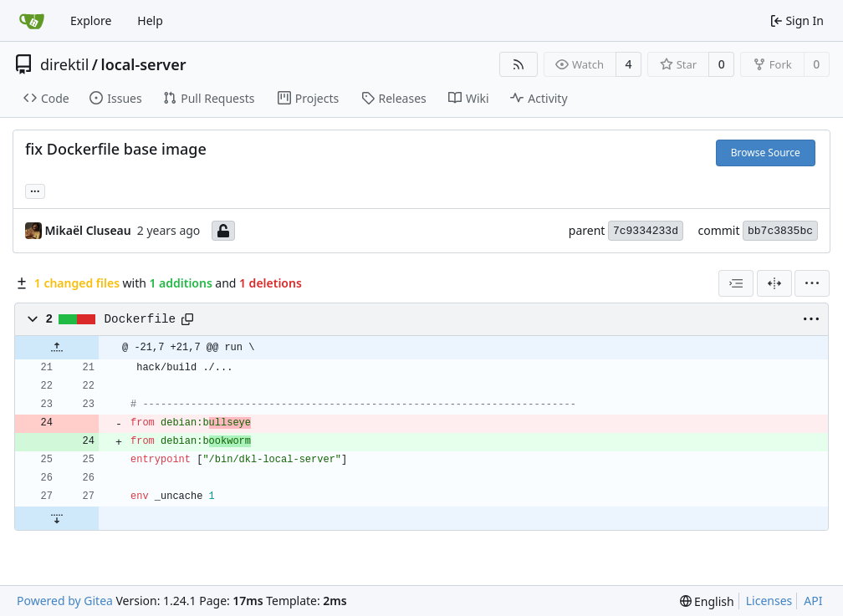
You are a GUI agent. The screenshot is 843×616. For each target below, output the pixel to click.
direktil (64, 64)
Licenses (769, 601)
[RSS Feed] (519, 64)
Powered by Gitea (65, 601)
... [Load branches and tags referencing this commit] (35, 190)
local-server (144, 64)
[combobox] (736, 283)
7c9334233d (646, 231)
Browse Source (766, 153)
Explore (91, 20)
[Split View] (774, 283)
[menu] (812, 283)
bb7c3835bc (780, 231)
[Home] (32, 21)
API (813, 601)
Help (150, 20)
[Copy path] (187, 319)
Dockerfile (140, 319)
